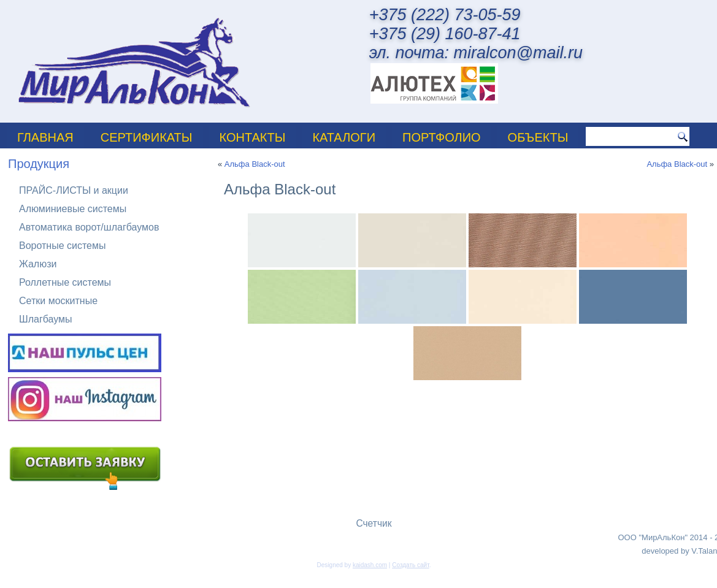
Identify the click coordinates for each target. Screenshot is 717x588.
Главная (45, 137)
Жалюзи (38, 264)
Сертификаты (147, 137)
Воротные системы (63, 246)
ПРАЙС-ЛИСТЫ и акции (74, 190)
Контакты (253, 137)
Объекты (538, 137)
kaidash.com (370, 565)
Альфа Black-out (255, 164)
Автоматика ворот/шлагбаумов (89, 227)
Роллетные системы (65, 282)
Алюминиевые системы (73, 209)
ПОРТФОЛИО (442, 137)
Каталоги (344, 137)
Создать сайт (410, 565)
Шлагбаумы (46, 319)
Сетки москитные (58, 301)
